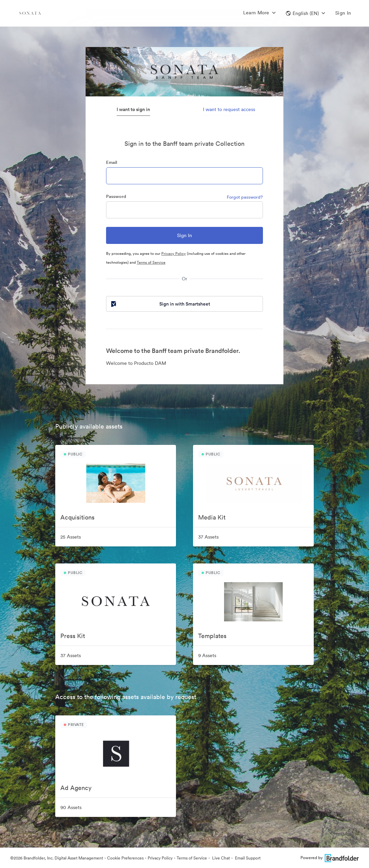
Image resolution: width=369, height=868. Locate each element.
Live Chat (220, 858)
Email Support (247, 858)
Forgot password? (245, 197)
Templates (212, 636)
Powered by (330, 858)
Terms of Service (151, 262)
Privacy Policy (174, 253)
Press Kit (73, 636)
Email (112, 162)
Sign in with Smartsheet (160, 304)
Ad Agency (76, 788)
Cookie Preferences (125, 858)
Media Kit (212, 517)
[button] (305, 13)
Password (116, 196)
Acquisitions (77, 517)
